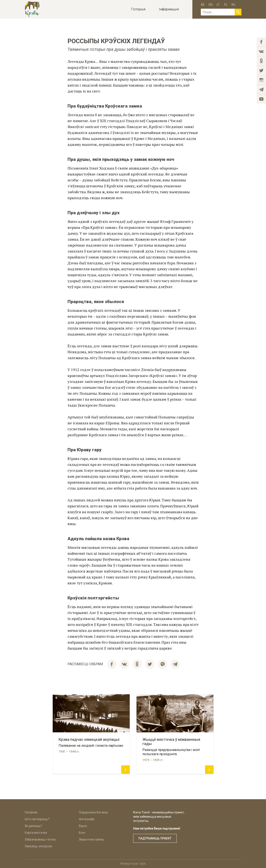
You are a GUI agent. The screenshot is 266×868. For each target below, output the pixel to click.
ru (233, 5)
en (211, 5)
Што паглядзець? (37, 819)
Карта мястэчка (36, 833)
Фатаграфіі (87, 819)
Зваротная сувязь (92, 839)
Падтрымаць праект (155, 838)
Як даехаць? (33, 826)
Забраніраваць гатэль (40, 839)
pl (226, 5)
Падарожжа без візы (93, 812)
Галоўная (31, 812)
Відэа (83, 826)
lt (218, 5)
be (203, 5)
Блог (82, 833)
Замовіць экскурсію (39, 846)
